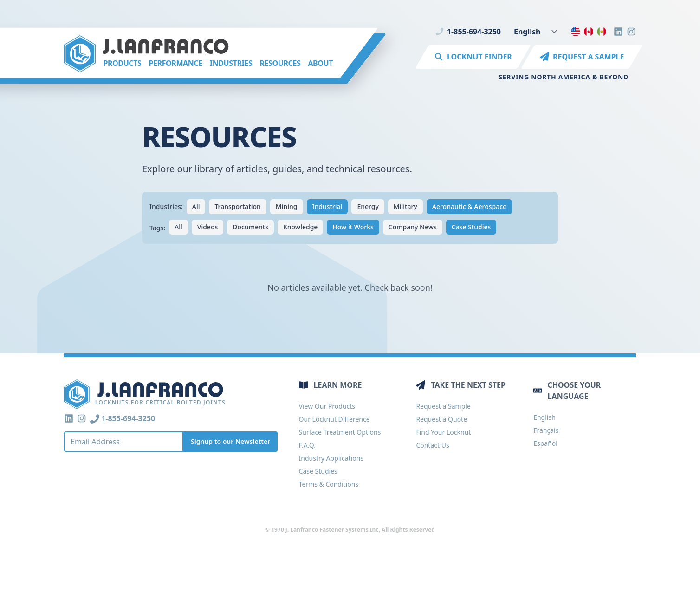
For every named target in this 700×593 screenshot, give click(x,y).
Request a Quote (441, 419)
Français (546, 430)
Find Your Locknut (443, 432)
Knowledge (300, 227)
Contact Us (432, 445)
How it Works (353, 227)
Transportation (237, 206)
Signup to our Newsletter (230, 441)
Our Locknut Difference (334, 419)
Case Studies (471, 227)
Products (122, 63)
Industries (231, 63)
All (196, 206)
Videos (207, 227)
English (544, 417)
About (320, 63)
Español (545, 443)
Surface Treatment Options (340, 432)
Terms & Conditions (329, 484)
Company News (413, 227)
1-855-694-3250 (468, 32)
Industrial (327, 206)
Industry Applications (331, 458)
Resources (280, 63)
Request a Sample (443, 406)
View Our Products (327, 406)
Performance (175, 63)
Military (405, 206)
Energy (368, 206)
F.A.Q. (307, 445)
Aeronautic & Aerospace (469, 206)
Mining (287, 206)
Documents (250, 227)
